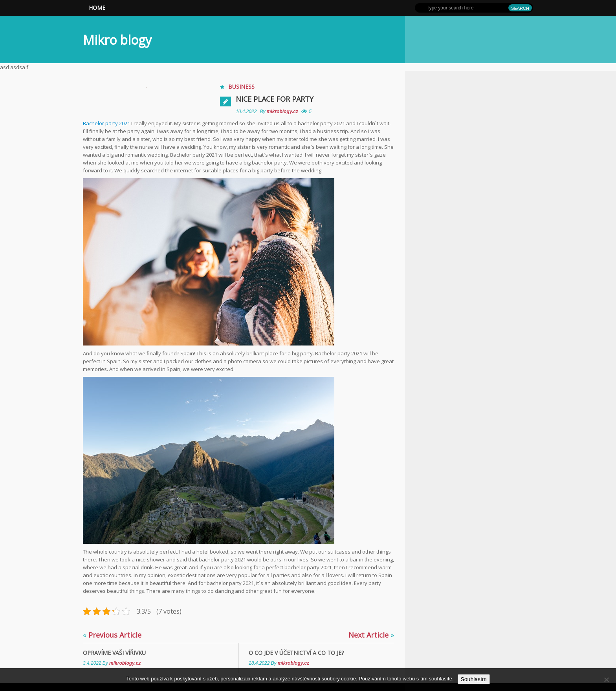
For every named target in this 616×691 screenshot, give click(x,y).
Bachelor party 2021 (106, 123)
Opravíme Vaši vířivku (114, 653)
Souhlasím (474, 679)
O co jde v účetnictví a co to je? (296, 653)
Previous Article (112, 635)
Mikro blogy (117, 40)
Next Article (371, 635)
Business (241, 87)
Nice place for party (275, 99)
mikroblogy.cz (283, 112)
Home (97, 8)
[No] (606, 680)
